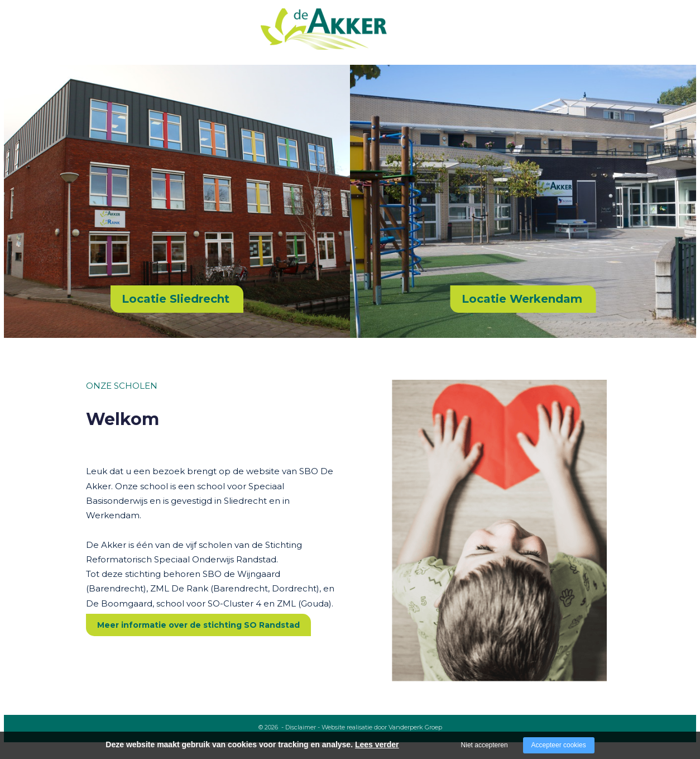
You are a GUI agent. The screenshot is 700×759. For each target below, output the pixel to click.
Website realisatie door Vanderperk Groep (382, 727)
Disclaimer (301, 727)
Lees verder (377, 744)
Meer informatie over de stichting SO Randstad (198, 625)
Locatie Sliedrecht (176, 299)
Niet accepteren (485, 745)
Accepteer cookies (559, 745)
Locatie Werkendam (522, 299)
